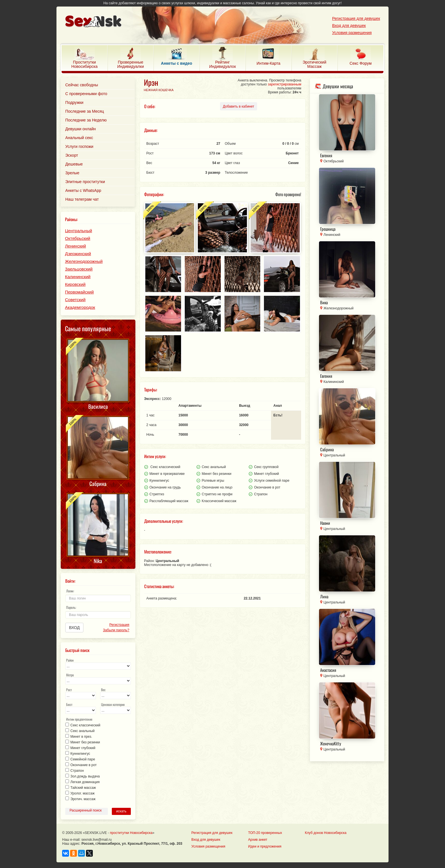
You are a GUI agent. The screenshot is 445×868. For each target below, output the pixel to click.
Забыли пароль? (116, 630)
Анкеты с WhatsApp (83, 190)
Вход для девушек (349, 26)
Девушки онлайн (81, 129)
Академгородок (80, 307)
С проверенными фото (86, 94)
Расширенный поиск (86, 810)
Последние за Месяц (85, 111)
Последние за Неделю (86, 120)
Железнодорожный (84, 261)
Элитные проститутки (85, 182)
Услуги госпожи (79, 146)
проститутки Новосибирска (131, 833)
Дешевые (74, 164)
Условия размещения (352, 33)
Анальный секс (79, 138)
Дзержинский (78, 254)
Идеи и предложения (265, 846)
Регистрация (119, 625)
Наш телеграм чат (82, 199)
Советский (75, 300)
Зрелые (72, 173)
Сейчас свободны (82, 85)
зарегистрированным (285, 84)
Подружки (74, 102)
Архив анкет (258, 840)
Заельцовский (79, 269)
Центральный (78, 231)
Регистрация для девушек (356, 18)
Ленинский (75, 246)
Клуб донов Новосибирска (326, 833)
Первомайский (79, 292)
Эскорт (72, 155)
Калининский (78, 277)
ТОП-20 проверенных (265, 833)
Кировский (75, 284)
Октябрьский (78, 238)
